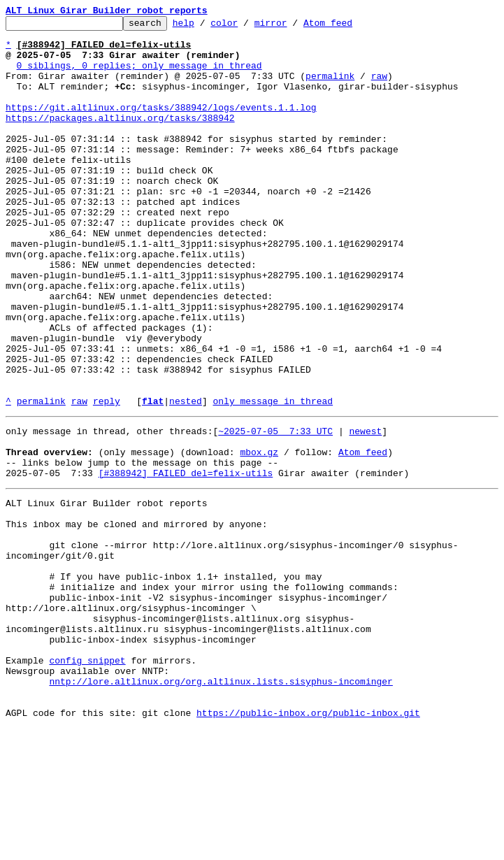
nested (186, 478)
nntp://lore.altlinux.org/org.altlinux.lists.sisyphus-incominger (221, 807)
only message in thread (273, 478)
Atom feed (350, 27)
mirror (293, 27)
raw (379, 88)
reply (107, 478)
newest (365, 510)
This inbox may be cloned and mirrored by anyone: (136, 618)
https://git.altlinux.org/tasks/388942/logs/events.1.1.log (161, 126)
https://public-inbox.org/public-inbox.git (308, 845)
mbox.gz (259, 536)
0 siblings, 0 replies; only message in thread (139, 76)
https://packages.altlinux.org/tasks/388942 (120, 138)
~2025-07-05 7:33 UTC (275, 510)
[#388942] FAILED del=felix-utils (186, 561)
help (205, 27)
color (246, 27)
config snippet (87, 782)
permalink (330, 88)
